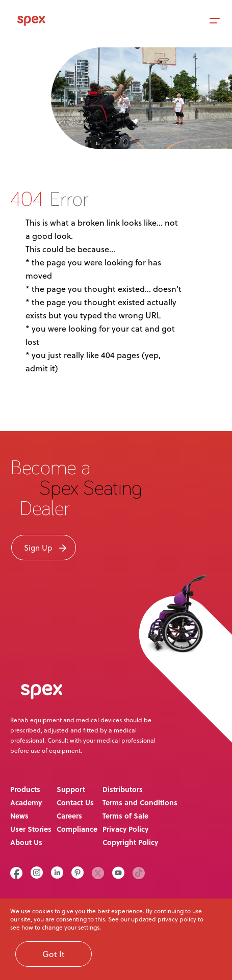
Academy (26, 802)
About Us (26, 842)
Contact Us (75, 802)
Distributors (123, 789)
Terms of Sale (125, 816)
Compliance (77, 829)
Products (25, 789)
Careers (69, 816)
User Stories (31, 829)
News (19, 816)
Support (71, 789)
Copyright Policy (130, 842)
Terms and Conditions (140, 802)
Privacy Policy (125, 829)
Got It (54, 954)
